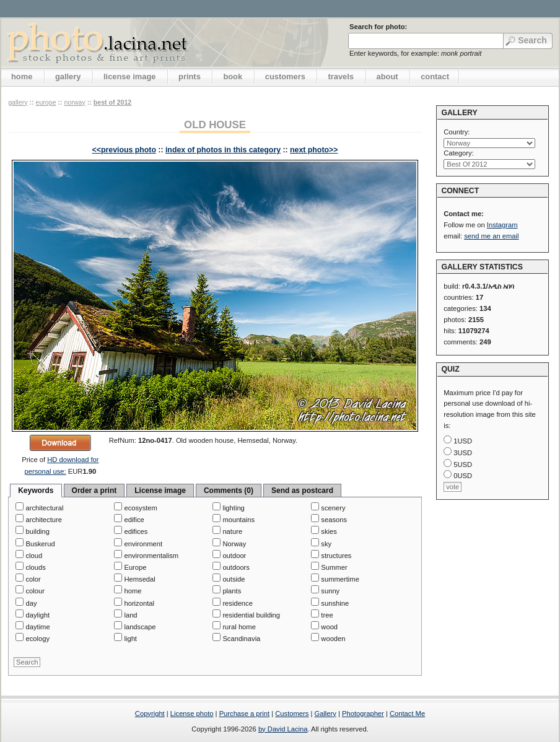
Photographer (363, 714)
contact (435, 76)
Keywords (36, 491)
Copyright (150, 714)
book (233, 76)
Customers (292, 714)
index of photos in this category (223, 150)
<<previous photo (124, 150)
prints (190, 76)
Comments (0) (229, 491)
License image (160, 491)
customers (285, 76)
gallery (68, 76)
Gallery (325, 714)
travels (341, 76)
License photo (192, 714)
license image (129, 76)
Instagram (502, 225)
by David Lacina (283, 729)
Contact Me (407, 714)
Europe (46, 102)
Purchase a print (244, 714)
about (387, 76)
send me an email (491, 236)
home (22, 76)
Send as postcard (302, 491)
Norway (75, 102)
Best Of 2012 (112, 102)
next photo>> (314, 150)
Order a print (94, 491)
